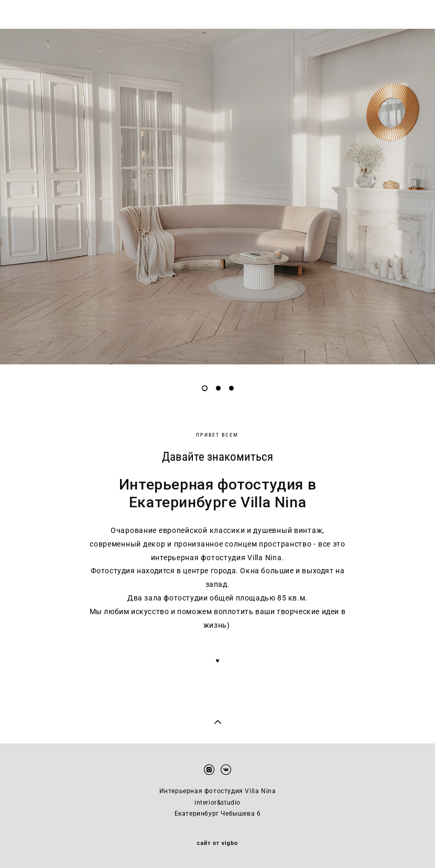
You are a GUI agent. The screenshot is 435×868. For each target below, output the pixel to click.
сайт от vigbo (217, 843)
